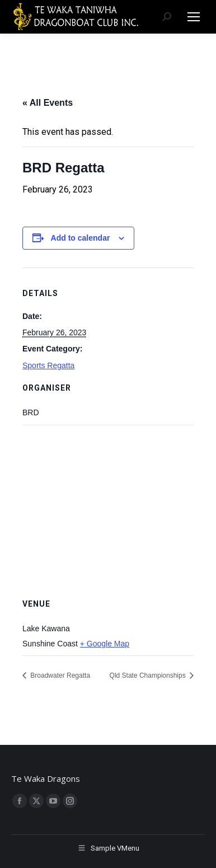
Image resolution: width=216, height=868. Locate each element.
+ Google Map (105, 644)
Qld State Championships (149, 675)
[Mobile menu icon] (194, 17)
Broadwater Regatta (59, 675)
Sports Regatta (48, 365)
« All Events (48, 103)
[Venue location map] (108, 506)
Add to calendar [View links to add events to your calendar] (81, 238)
